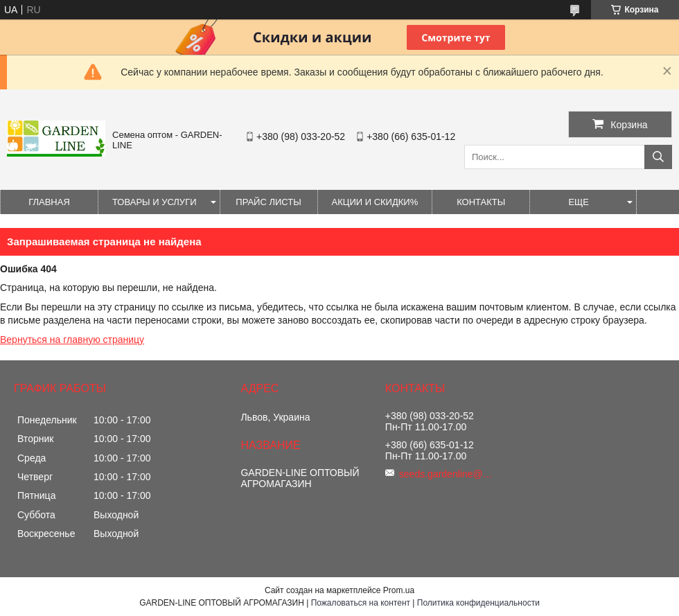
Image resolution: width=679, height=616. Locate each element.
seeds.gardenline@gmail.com (448, 474)
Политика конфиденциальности (478, 603)
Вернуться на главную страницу (72, 340)
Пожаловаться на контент (361, 603)
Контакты (481, 202)
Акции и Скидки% (375, 202)
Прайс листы (268, 202)
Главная (49, 202)
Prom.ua (399, 590)
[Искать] (658, 157)
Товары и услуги (155, 202)
